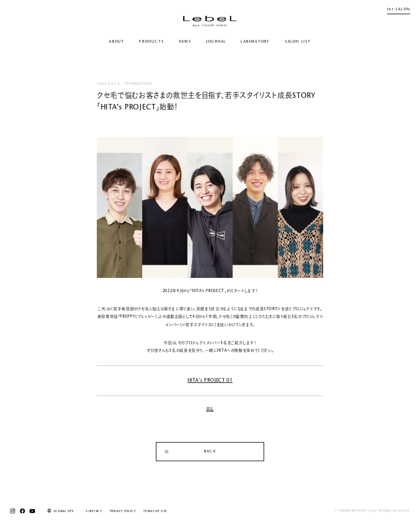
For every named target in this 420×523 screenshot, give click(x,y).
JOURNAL (216, 42)
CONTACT (94, 511)
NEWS (185, 42)
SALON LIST (298, 42)
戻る (210, 409)
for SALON (399, 10)
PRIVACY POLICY (123, 511)
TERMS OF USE (155, 511)
